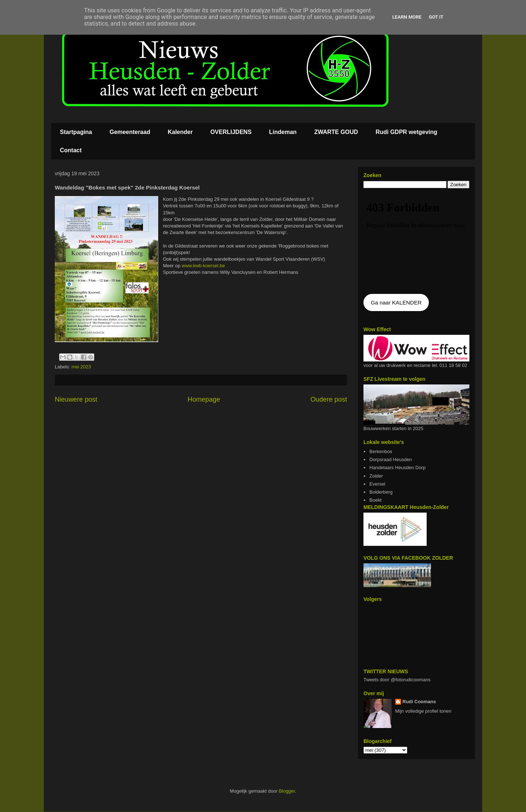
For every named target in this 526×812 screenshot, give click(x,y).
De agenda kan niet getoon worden (416, 242)
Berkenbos (381, 451)
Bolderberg (381, 492)
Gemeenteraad (130, 132)
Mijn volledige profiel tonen (423, 711)
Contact (71, 150)
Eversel (377, 484)
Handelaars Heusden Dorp (397, 468)
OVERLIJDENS (231, 132)
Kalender (180, 132)
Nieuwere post (76, 399)
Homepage (204, 399)
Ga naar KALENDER (396, 302)
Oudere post (329, 399)
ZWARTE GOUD (336, 132)
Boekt (375, 500)
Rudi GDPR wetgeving (406, 132)
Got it (436, 17)
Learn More (407, 17)
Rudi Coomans (419, 702)
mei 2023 (81, 367)
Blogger (287, 791)
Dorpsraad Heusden (390, 459)
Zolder (376, 476)
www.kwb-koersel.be (203, 266)
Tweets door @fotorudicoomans (397, 680)
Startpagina (76, 132)
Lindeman (283, 132)
